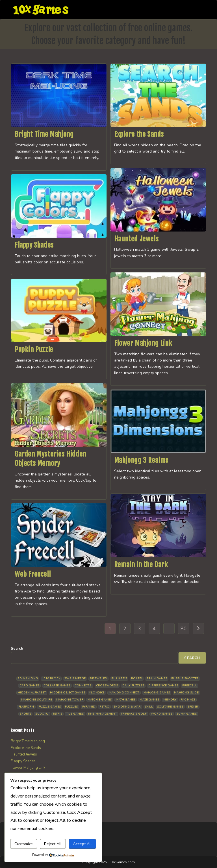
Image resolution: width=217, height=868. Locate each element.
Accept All (82, 844)
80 (184, 629)
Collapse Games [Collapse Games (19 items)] (57, 686)
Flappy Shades (34, 245)
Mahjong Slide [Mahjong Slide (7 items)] (186, 693)
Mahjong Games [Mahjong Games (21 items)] (157, 693)
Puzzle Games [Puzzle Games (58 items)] (50, 707)
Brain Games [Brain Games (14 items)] (157, 678)
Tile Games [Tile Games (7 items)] (75, 714)
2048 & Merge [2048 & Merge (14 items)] (75, 678)
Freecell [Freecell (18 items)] (190, 686)
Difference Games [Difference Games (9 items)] (163, 686)
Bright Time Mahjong (44, 134)
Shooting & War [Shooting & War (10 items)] (127, 707)
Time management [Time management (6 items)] (102, 714)
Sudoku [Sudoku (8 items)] (42, 714)
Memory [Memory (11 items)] (170, 700)
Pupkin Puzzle (34, 349)
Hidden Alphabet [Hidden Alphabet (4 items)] (32, 693)
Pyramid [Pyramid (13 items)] (89, 707)
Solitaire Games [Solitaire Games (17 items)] (170, 707)
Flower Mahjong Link (143, 343)
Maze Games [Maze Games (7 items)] (149, 700)
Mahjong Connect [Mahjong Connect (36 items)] (124, 693)
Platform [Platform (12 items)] (26, 707)
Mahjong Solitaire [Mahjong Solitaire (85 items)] (37, 700)
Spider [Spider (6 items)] (193, 707)
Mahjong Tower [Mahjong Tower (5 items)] (70, 700)
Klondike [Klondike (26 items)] (97, 693)
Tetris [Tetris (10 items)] (57, 714)
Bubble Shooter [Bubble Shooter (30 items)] (185, 678)
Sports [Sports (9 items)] (25, 714)
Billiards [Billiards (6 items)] (119, 678)
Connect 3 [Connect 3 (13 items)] (83, 686)
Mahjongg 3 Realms (141, 460)
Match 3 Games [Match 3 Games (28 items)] (100, 700)
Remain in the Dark (141, 565)
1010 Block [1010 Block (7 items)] (51, 678)
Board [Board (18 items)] (137, 678)
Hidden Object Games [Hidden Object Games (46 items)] (68, 693)
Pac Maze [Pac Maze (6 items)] (188, 700)
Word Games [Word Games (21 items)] (162, 714)
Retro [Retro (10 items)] (104, 707)
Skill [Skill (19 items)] (149, 707)
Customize (24, 844)
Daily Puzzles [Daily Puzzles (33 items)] (133, 686)
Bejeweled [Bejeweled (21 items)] (98, 678)
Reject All (53, 844)
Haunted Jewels (136, 239)
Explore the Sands (139, 134)
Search (17, 649)
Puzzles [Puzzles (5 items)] (71, 707)
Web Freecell (33, 574)
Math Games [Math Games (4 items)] (126, 700)
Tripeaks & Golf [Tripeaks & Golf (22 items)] (134, 714)
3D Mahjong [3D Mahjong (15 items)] (28, 678)
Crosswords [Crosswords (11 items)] (107, 686)
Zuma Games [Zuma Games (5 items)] (187, 714)
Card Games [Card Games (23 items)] (29, 686)
